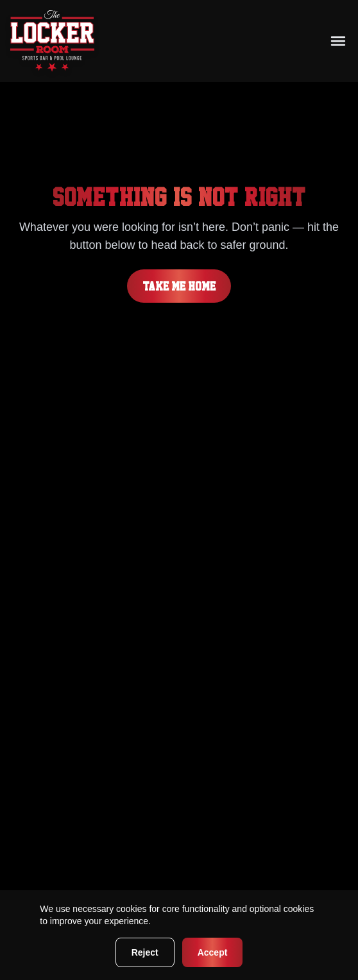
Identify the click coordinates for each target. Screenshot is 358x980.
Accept (213, 952)
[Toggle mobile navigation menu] (338, 41)
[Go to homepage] (52, 41)
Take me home (179, 286)
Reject (145, 952)
